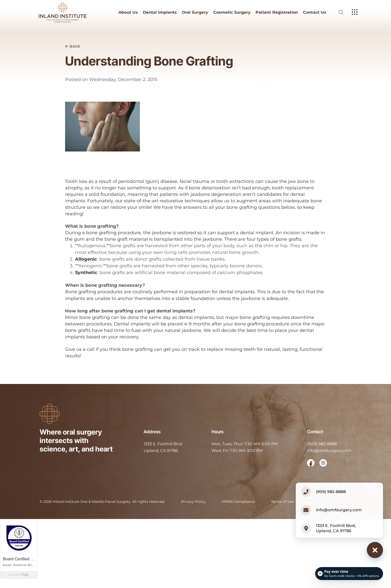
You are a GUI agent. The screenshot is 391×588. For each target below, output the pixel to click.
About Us (128, 12)
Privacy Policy (193, 502)
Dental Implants (160, 12)
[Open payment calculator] (349, 574)
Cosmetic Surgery (232, 12)
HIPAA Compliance (238, 502)
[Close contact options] (375, 550)
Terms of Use (282, 502)
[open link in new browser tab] (311, 463)
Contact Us (315, 12)
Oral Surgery (195, 12)
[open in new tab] (163, 447)
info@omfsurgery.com (329, 451)
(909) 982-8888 (322, 444)
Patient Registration (277, 12)
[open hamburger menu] (355, 12)
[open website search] (345, 12)
